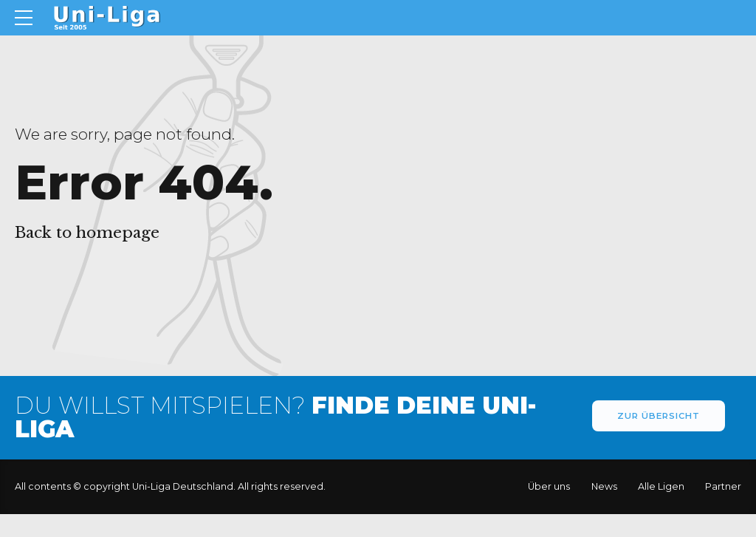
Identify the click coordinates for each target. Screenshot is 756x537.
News (604, 486)
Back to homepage (87, 233)
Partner (723, 486)
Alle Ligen (661, 486)
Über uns (549, 486)
